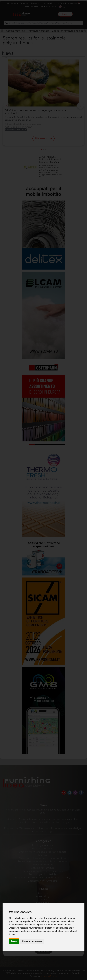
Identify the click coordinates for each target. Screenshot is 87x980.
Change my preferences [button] (32, 941)
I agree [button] (14, 941)
